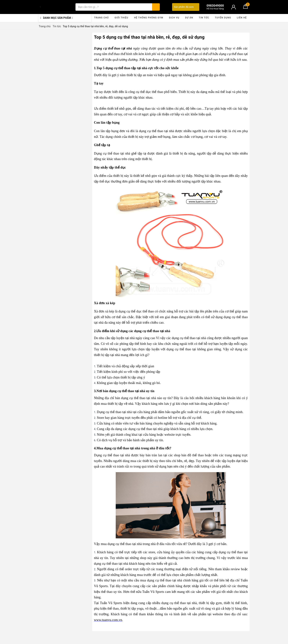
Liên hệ (242, 18)
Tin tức (204, 18)
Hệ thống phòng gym (149, 18)
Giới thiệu (121, 18)
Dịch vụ (174, 18)
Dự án (189, 18)
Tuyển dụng (223, 18)
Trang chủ (101, 18)
